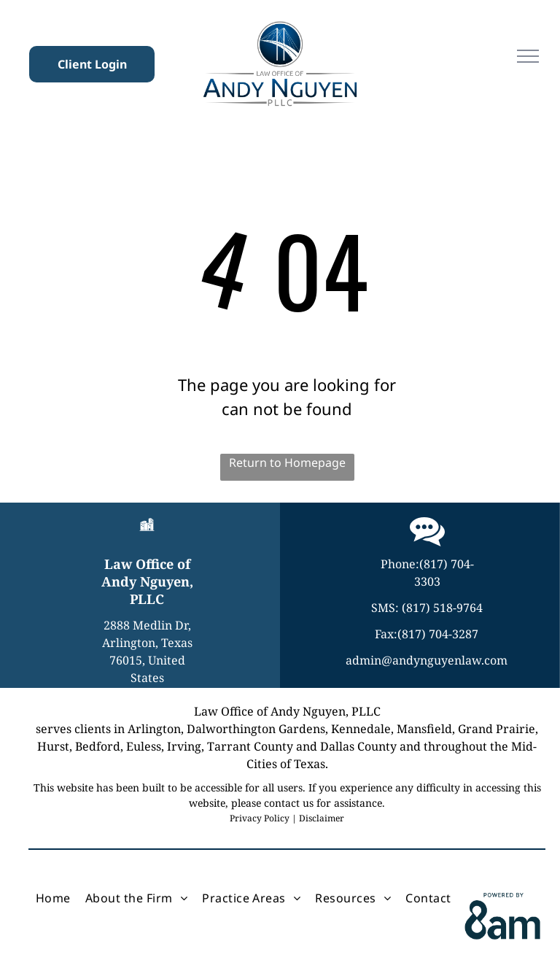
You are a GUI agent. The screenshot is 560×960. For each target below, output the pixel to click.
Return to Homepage (287, 462)
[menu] (528, 56)
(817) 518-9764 (442, 608)
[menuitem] (53, 898)
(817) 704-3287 (438, 634)
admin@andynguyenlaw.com (427, 660)
